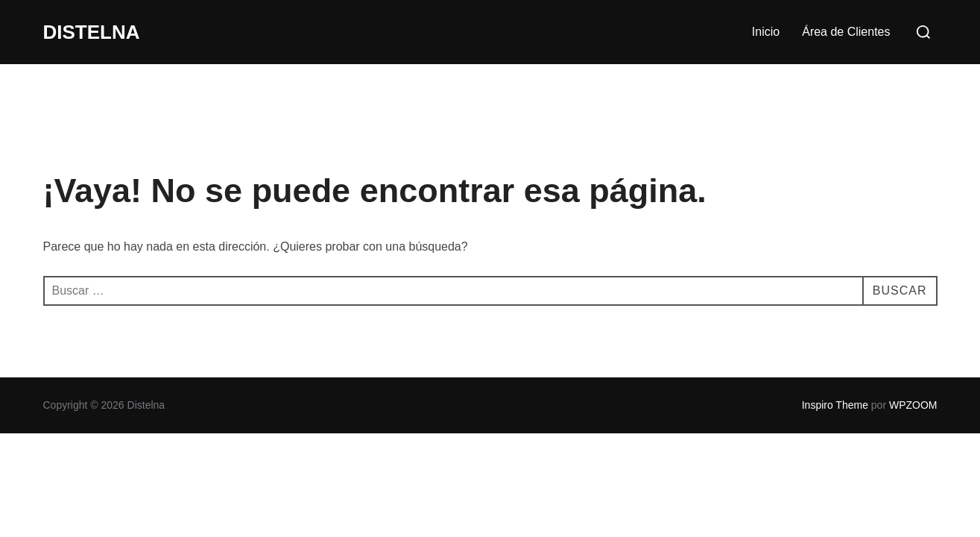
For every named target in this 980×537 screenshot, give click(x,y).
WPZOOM (913, 405)
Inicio (766, 32)
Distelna (92, 32)
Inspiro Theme (835, 405)
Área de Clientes (846, 32)
